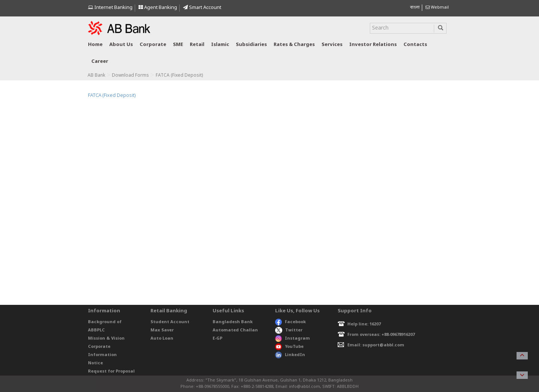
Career (100, 62)
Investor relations (373, 45)
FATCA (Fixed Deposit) (112, 96)
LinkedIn (290, 355)
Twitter (289, 330)
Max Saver (162, 330)
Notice (95, 363)
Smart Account (202, 8)
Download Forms (130, 76)
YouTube (289, 347)
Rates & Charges (294, 45)
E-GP (217, 339)
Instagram (293, 339)
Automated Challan (235, 330)
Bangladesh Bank (233, 322)
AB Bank (96, 76)
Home (95, 45)
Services (332, 45)
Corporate (153, 45)
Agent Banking (158, 8)
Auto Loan (162, 339)
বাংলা (415, 7)
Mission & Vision (106, 339)
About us (121, 45)
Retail (197, 45)
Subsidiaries (251, 45)
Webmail (437, 7)
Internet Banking (110, 8)
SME (178, 45)
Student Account (170, 322)
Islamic (220, 45)
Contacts (415, 45)
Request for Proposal (111, 371)
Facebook (290, 322)
